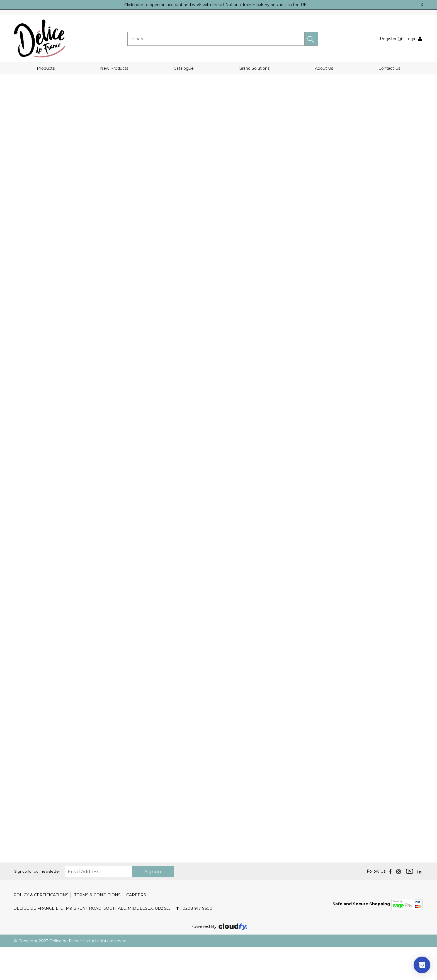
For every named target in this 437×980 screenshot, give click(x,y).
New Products (114, 68)
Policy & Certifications (41, 928)
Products (46, 68)
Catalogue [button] (184, 68)
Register (388, 39)
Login (411, 39)
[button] (311, 39)
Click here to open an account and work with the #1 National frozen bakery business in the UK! (216, 5)
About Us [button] (324, 68)
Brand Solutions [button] (254, 68)
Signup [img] (153, 904)
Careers (136, 928)
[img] (391, 904)
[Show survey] (422, 965)
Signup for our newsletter (37, 904)
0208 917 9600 (194, 941)
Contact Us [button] (389, 68)
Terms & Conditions (97, 928)
